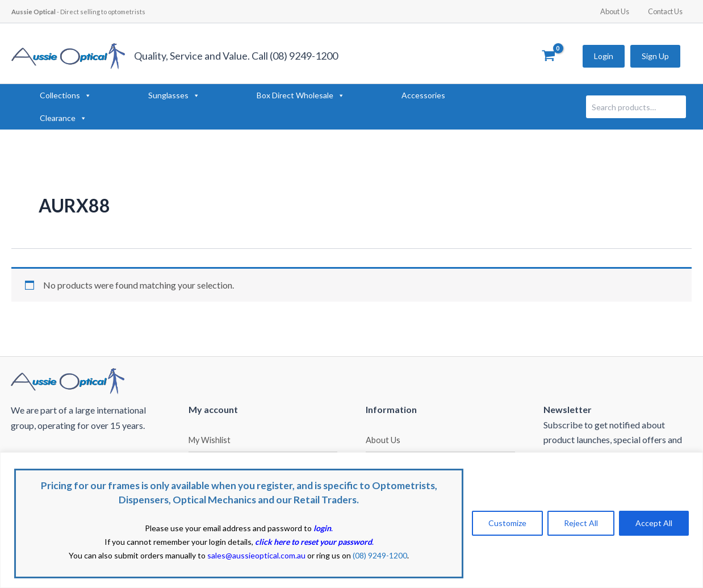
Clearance (63, 118)
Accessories (423, 95)
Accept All (654, 523)
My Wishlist (210, 440)
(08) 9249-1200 (380, 555)
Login (604, 56)
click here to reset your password (313, 542)
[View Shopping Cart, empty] (548, 56)
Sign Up (655, 56)
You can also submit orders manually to (187, 555)
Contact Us (667, 11)
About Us (621, 11)
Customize (507, 523)
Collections (66, 95)
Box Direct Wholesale (301, 95)
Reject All (581, 523)
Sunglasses (174, 95)
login (322, 528)
